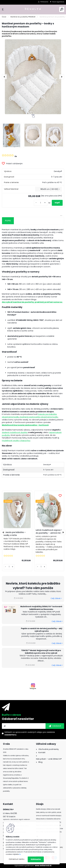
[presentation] (4, 77)
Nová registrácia (58, 2)
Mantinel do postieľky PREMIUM (23, 17)
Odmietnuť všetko (17, 859)
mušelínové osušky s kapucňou (16, 441)
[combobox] (49, 189)
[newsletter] (55, 726)
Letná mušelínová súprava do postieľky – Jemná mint (49, 532)
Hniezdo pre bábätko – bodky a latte (15, 534)
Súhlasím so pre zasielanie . (30, 733)
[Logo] (33, 9)
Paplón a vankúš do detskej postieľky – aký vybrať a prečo (42, 630)
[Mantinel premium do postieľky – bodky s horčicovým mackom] (33, 77)
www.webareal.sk (43, 866)
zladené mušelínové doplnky (15, 432)
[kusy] (41, 203)
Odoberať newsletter (18, 719)
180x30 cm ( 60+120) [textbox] (49, 189)
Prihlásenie (44, 2)
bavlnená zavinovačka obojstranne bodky (39, 417)
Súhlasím (36, 859)
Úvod (4, 17)
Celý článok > (56, 598)
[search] (62, 9)
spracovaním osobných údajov (29, 732)
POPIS (8, 221)
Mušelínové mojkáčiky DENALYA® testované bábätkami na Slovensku (41, 608)
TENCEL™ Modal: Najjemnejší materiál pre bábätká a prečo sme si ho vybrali (41, 652)
